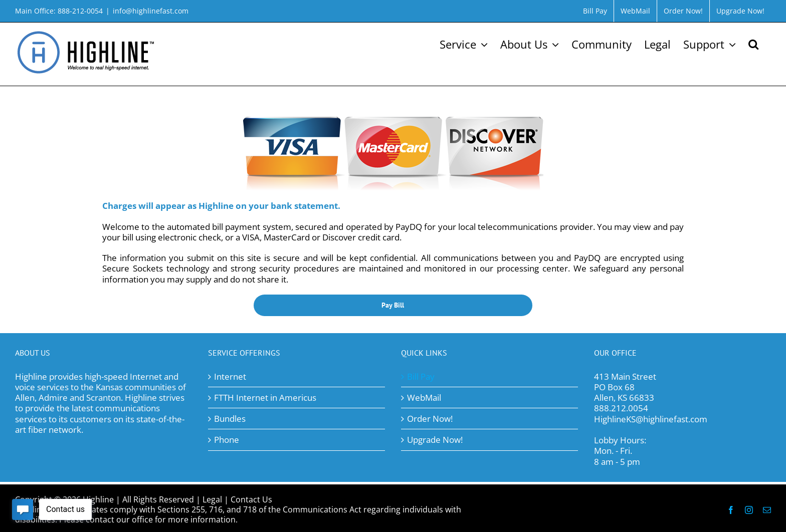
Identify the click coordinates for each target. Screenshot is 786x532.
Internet (230, 376)
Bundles (230, 419)
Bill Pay (421, 376)
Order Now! (430, 419)
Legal (212, 499)
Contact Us (251, 499)
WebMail (424, 397)
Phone (227, 440)
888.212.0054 (621, 408)
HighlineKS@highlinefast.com (651, 419)
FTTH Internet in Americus (265, 397)
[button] (753, 43)
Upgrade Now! (435, 440)
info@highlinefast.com (151, 11)
